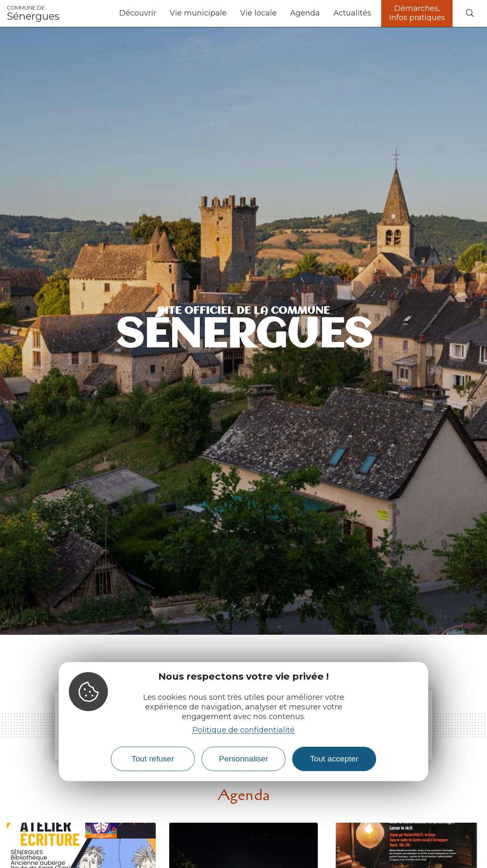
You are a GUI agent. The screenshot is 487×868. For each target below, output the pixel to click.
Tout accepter (334, 759)
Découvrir (138, 13)
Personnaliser (243, 759)
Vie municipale (198, 13)
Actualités (352, 13)
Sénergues (33, 13)
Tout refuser (153, 759)
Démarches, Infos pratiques (417, 13)
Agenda (305, 13)
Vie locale (258, 13)
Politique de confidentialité (243, 730)
